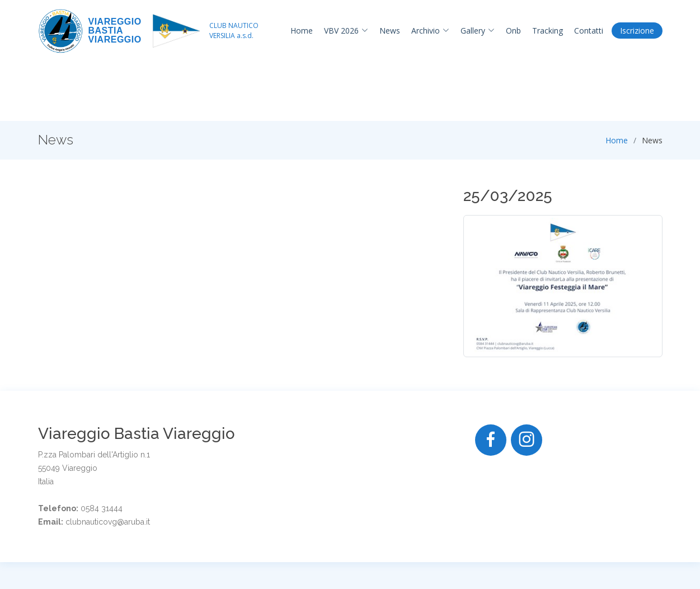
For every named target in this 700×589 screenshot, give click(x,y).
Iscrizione (637, 31)
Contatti (589, 31)
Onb (513, 31)
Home (302, 31)
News (390, 31)
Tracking (548, 31)
